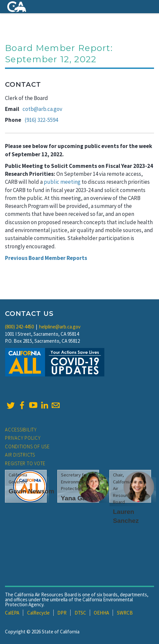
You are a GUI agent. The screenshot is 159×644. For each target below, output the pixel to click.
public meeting (62, 182)
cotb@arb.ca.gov (42, 109)
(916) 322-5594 (41, 120)
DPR (62, 613)
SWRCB (125, 613)
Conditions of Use (27, 446)
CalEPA (12, 613)
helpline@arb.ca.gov (60, 327)
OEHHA (101, 613)
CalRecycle (38, 613)
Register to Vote (25, 463)
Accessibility (21, 430)
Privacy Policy (23, 438)
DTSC (80, 613)
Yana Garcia (79, 498)
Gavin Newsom (31, 491)
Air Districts (20, 455)
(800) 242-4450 (19, 327)
